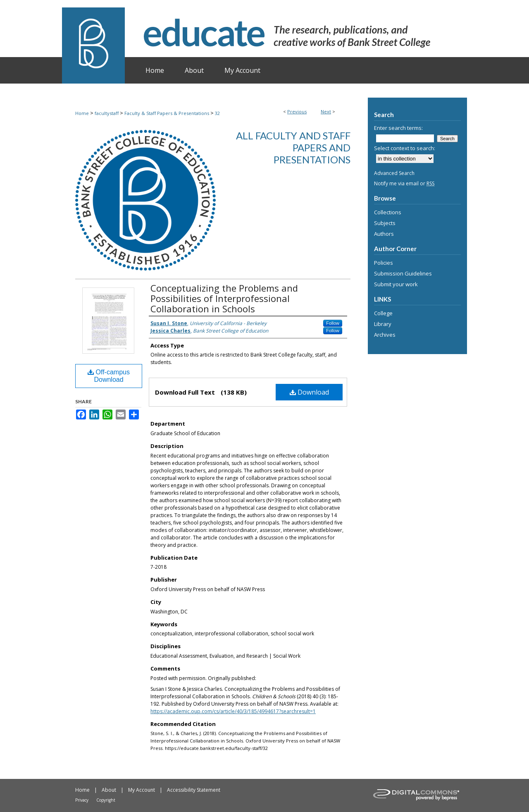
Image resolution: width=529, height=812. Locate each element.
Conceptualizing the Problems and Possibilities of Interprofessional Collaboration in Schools (224, 298)
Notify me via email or (404, 183)
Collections (388, 212)
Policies (384, 263)
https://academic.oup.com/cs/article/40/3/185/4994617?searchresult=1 (233, 711)
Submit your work (396, 284)
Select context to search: (405, 148)
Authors (384, 234)
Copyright (106, 800)
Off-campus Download (109, 376)
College (383, 313)
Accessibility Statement (194, 790)
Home (82, 113)
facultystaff (107, 113)
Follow (333, 323)
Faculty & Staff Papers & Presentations (167, 113)
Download (309, 392)
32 (217, 113)
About (109, 790)
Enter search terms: (398, 128)
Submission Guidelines (403, 273)
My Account (142, 790)
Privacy (82, 800)
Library (383, 324)
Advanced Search (394, 173)
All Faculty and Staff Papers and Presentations (293, 147)
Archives (385, 335)
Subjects (385, 223)
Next (326, 111)
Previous (297, 111)
